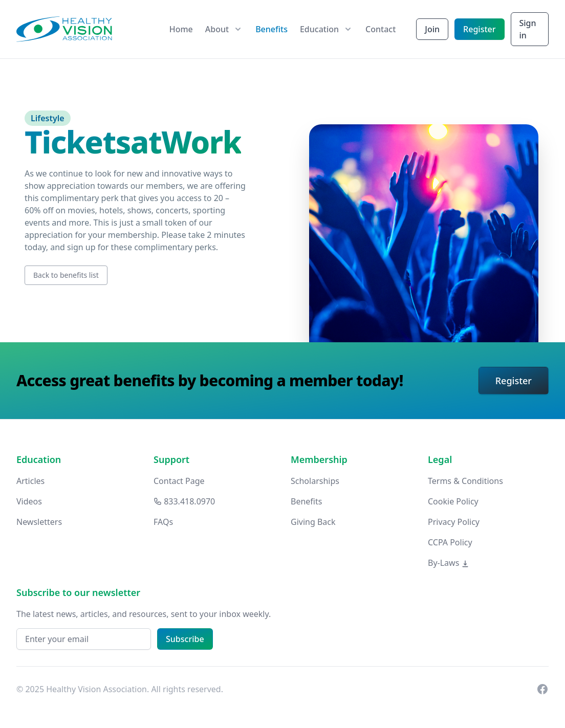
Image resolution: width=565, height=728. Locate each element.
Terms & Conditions (465, 481)
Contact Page (179, 481)
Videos (29, 501)
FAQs (163, 522)
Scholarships (315, 481)
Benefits (271, 29)
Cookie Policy (453, 501)
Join (432, 29)
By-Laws (449, 563)
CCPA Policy (450, 542)
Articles (30, 481)
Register (479, 29)
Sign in (528, 29)
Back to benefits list (66, 275)
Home (181, 29)
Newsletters (39, 522)
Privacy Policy (454, 522)
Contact (381, 29)
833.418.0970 (184, 501)
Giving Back (313, 522)
